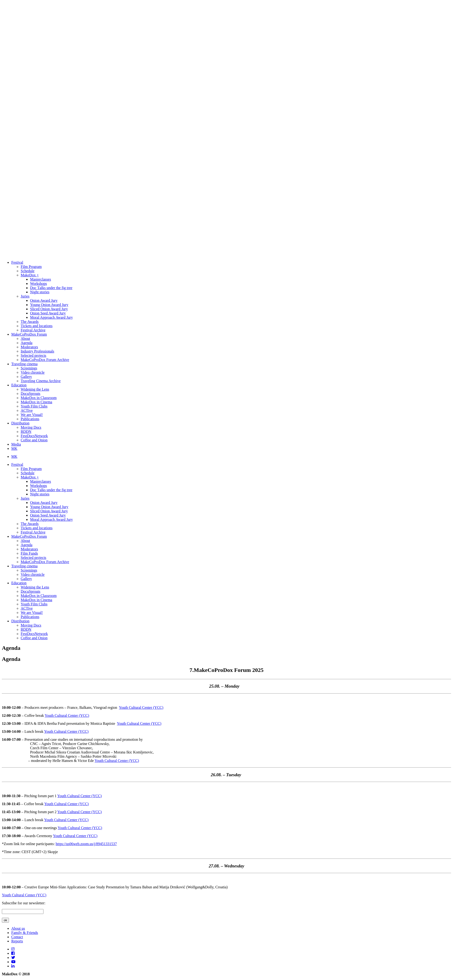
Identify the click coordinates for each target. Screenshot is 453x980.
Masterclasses (41, 279)
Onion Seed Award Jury (48, 313)
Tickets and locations (37, 326)
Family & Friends (25, 933)
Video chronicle (33, 372)
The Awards (30, 322)
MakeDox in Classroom (39, 398)
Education (19, 385)
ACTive (27, 410)
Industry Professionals (37, 351)
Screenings (29, 368)
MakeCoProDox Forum (29, 334)
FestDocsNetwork (34, 436)
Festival (17, 262)
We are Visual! (32, 415)
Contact (17, 937)
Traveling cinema (24, 364)
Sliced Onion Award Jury (49, 309)
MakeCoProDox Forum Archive (45, 360)
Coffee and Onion (34, 440)
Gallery (26, 377)
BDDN (26, 432)
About (25, 339)
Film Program (31, 267)
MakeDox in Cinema (36, 402)
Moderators (29, 347)
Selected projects (33, 355)
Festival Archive (33, 330)
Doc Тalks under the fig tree (51, 288)
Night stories (40, 292)
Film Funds (29, 553)
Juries (25, 296)
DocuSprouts (31, 394)
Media (16, 444)
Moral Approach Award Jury (51, 317)
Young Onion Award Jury (49, 305)
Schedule (28, 271)
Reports (17, 941)
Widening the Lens (35, 389)
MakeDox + (30, 275)
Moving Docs (31, 427)
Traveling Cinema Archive (41, 381)
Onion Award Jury (44, 300)
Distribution (20, 423)
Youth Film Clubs (34, 406)
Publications (30, 419)
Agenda (27, 343)
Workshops (39, 284)
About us (18, 928)
